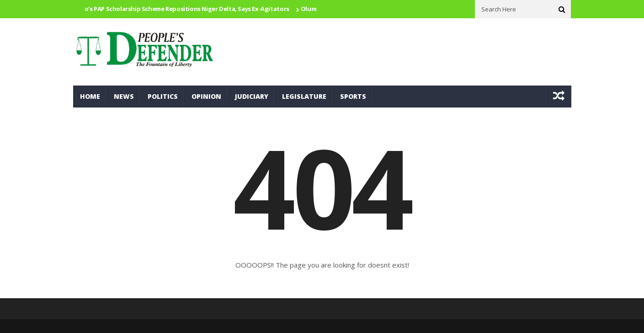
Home (90, 96)
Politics (163, 96)
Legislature (304, 96)
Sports (353, 96)
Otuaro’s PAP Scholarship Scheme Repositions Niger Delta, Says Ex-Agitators (180, 9)
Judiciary (252, 96)
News (124, 96)
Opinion (206, 96)
